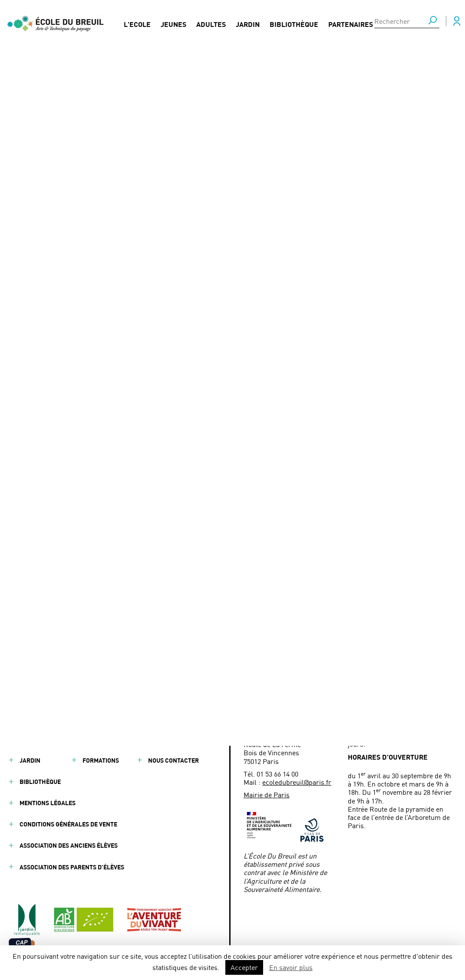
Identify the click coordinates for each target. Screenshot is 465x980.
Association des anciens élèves (69, 845)
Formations (101, 760)
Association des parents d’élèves (72, 867)
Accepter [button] (244, 967)
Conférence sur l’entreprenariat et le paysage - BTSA (148, 75)
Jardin (248, 22)
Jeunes (173, 22)
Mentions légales (48, 803)
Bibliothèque (294, 22)
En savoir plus (291, 967)
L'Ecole (137, 22)
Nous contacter (173, 760)
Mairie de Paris (267, 795)
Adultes (211, 22)
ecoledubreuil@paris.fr (297, 782)
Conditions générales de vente (68, 824)
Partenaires (351, 22)
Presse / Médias (172, 739)
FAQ (153, 717)
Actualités (39, 75)
